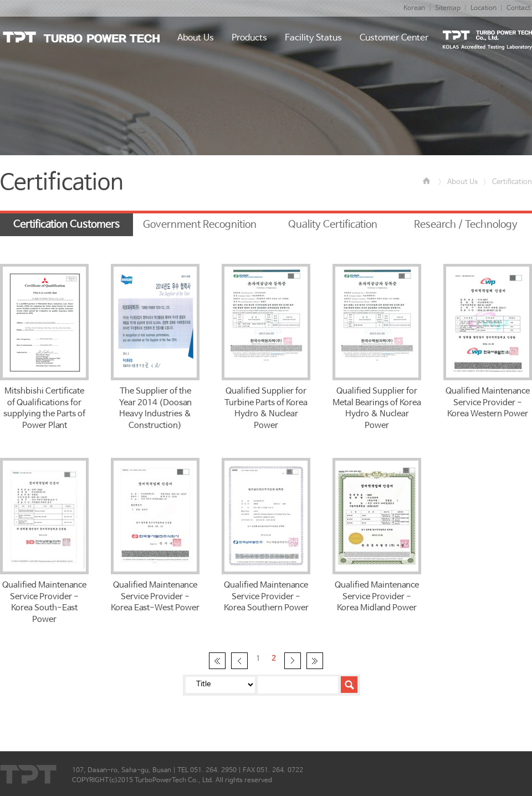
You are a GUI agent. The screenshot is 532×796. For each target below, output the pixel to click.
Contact (518, 8)
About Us (462, 182)
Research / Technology (466, 224)
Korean (414, 8)
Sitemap (448, 8)
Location (484, 8)
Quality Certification (333, 224)
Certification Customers (66, 224)
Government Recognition (200, 224)
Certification (512, 182)
